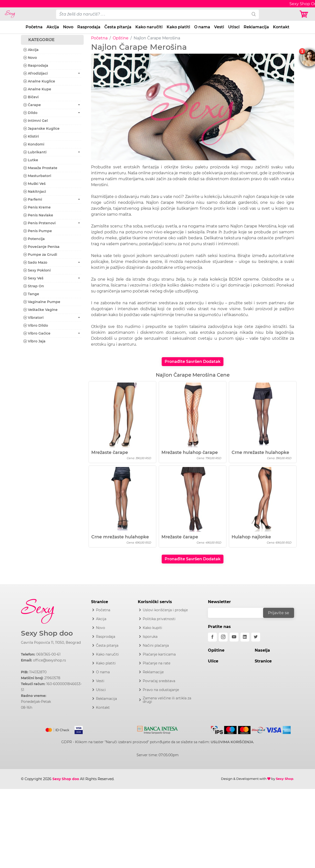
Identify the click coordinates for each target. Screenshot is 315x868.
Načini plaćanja (156, 645)
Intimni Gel (36, 121)
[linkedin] (245, 637)
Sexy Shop (285, 779)
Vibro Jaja (34, 341)
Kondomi (34, 144)
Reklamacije (153, 672)
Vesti (219, 27)
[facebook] (212, 637)
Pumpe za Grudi (40, 255)
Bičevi (31, 97)
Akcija (53, 27)
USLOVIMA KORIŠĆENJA (232, 742)
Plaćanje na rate (157, 663)
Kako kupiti (152, 628)
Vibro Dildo (36, 325)
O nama (202, 27)
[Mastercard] (58, 729)
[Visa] (77, 729)
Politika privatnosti (159, 619)
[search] (254, 14)
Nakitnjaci (35, 192)
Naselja (262, 650)
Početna (34, 27)
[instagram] (223, 637)
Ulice (213, 661)
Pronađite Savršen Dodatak (193, 362)
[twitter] (256, 637)
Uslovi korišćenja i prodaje (165, 610)
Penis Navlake (38, 215)
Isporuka (150, 637)
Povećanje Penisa (41, 247)
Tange (31, 294)
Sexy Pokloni (37, 270)
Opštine (121, 38)
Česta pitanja (118, 27)
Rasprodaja (89, 27)
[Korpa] (305, 14)
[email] (239, 613)
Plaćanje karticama (159, 654)
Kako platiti (178, 27)
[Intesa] (158, 729)
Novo (68, 27)
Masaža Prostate (40, 168)
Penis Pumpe (38, 231)
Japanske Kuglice (41, 129)
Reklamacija (256, 27)
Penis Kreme (37, 207)
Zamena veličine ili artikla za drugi (167, 700)
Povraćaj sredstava (159, 681)
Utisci (234, 27)
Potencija (34, 239)
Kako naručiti (149, 27)
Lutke (31, 160)
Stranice (263, 661)
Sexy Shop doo (47, 633)
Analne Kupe (37, 89)
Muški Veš (34, 184)
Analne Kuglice (39, 81)
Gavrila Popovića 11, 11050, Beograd (51, 643)
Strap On (34, 286)
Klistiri (31, 136)
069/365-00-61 (48, 654)
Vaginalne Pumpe (42, 302)
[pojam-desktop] (152, 14)
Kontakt (281, 27)
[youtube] (234, 637)
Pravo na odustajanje (161, 690)
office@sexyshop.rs (49, 660)
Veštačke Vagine (40, 310)
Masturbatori (37, 176)
